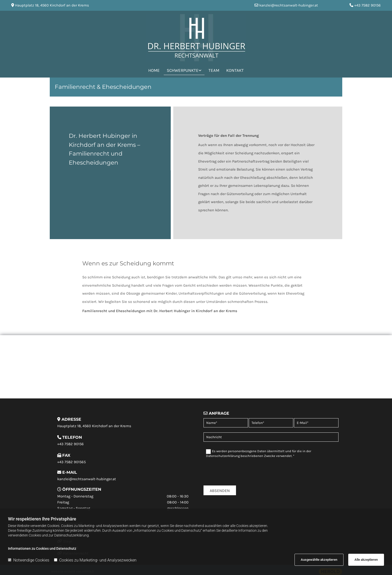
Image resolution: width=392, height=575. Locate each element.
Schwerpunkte (183, 70)
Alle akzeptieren (366, 560)
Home (154, 70)
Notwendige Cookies (29, 560)
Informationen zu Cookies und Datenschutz (42, 548)
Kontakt (235, 70)
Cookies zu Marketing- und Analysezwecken (95, 560)
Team (214, 70)
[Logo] (196, 38)
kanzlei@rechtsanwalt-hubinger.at (289, 5)
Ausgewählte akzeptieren (319, 560)
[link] (184, 70)
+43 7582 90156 (367, 5)
